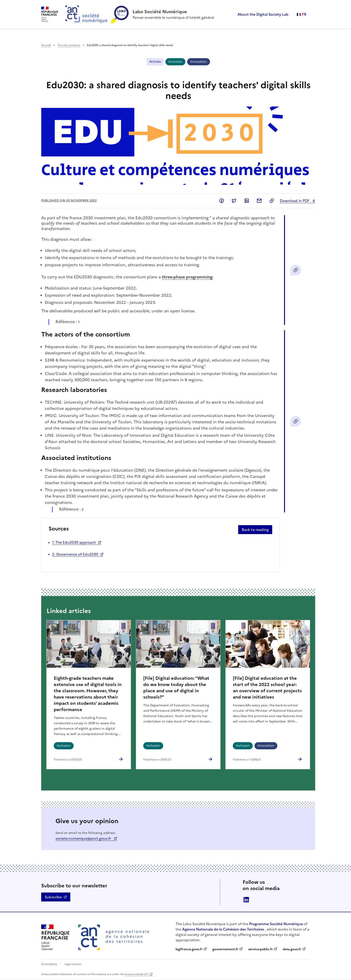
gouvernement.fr (225, 949)
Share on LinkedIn (247, 201)
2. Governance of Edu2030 (75, 554)
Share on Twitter (234, 201)
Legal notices (73, 964)
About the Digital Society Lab (263, 14)
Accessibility (50, 964)
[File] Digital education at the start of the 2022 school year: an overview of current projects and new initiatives (267, 688)
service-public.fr (261, 949)
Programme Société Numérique (276, 924)
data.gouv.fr (292, 949)
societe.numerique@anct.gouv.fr (84, 838)
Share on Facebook (222, 201)
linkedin (246, 900)
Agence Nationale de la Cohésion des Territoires (223, 929)
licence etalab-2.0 (137, 974)
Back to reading (255, 530)
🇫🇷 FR (301, 14)
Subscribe (53, 897)
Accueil (46, 45)
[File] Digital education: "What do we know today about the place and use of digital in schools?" (176, 688)
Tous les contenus (69, 45)
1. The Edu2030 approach (74, 542)
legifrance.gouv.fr (189, 949)
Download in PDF (295, 201)
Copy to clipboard (272, 201)
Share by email (259, 201)
